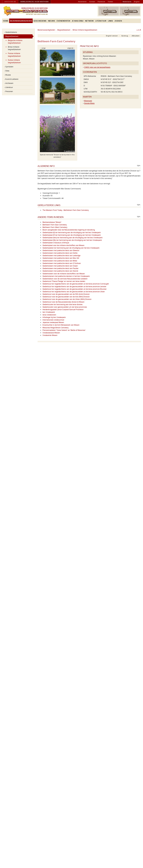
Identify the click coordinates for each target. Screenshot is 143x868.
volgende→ (71, 48)
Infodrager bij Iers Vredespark (54, 317)
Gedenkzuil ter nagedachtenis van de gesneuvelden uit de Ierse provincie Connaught (76, 284)
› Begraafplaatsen (11, 36)
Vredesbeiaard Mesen (51, 333)
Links (110, 21)
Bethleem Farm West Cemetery (55, 227)
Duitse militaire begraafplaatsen (14, 61)
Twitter (110, 2)
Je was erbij (78, 21)
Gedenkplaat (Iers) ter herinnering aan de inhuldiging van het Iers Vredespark (73, 238)
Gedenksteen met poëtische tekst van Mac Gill (61, 258)
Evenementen (63, 21)
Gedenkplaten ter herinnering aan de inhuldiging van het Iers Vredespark (71, 248)
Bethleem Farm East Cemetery (55, 225)
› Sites (7, 71)
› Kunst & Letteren (11, 79)
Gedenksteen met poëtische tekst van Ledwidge (61, 256)
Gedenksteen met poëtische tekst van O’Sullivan (62, 263)
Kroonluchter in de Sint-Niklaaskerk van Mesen (61, 325)
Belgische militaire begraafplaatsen (15, 42)
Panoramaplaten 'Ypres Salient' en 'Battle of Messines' (64, 330)
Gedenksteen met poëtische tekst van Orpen (60, 266)
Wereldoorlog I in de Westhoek (34, 2)
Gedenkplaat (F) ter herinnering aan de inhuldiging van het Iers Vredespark (72, 235)
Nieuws (52, 21)
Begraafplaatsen (64, 30)
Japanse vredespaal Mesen (53, 322)
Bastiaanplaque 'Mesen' (52, 222)
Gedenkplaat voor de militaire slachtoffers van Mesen (63, 245)
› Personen (9, 91)
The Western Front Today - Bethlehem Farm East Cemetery (66, 210)
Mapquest (88, 101)
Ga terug (125, 36)
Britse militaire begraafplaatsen (14, 48)
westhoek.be (10, 2)
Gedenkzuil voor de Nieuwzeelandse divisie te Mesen (63, 302)
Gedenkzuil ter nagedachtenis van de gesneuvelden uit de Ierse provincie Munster (75, 289)
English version (112, 36)
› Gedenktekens (11, 32)
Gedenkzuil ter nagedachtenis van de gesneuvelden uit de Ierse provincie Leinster (74, 287)
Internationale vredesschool (53, 320)
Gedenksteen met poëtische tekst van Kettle (60, 253)
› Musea (8, 75)
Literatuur (101, 21)
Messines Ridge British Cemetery (56, 328)
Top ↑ (139, 166)
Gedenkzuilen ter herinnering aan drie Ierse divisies (63, 305)
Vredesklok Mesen (50, 335)
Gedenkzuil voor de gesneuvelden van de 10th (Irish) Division (66, 294)
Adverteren (82, 2)
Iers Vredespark (49, 312)
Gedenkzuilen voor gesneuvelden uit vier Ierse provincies (65, 307)
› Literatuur (9, 87)
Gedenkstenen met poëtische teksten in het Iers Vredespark (66, 276)
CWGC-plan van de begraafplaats (97, 67)
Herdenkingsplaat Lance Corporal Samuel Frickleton (63, 310)
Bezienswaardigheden (21, 21)
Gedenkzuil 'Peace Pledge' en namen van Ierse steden (64, 281)
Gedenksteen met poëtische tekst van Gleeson (61, 251)
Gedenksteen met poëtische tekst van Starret (60, 271)
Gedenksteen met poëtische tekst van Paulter (60, 268)
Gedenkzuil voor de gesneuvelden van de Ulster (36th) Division (67, 299)
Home (6, 21)
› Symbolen (9, 67)
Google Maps (89, 103)
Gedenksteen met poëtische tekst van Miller (60, 261)
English (137, 2)
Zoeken (118, 21)
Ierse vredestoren (49, 315)
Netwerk (89, 21)
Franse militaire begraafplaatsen (14, 55)
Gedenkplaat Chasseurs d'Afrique (56, 243)
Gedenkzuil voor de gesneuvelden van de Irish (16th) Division (66, 297)
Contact (92, 2)
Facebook (101, 2)
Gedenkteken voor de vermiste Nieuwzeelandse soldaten (65, 279)
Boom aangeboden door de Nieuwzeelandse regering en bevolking (69, 230)
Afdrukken (136, 36)
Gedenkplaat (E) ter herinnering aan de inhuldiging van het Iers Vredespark (72, 233)
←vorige (43, 48)
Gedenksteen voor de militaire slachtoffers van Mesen (64, 274)
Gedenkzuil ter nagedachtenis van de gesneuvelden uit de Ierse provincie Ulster (74, 292)
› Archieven (9, 83)
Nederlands (127, 2)
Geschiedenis (40, 21)
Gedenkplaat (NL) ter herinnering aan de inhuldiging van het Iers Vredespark (72, 240)
